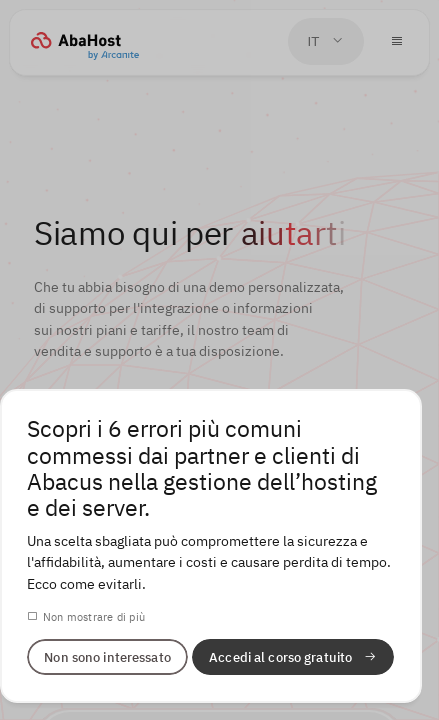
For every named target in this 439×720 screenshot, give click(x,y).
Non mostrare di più (94, 616)
